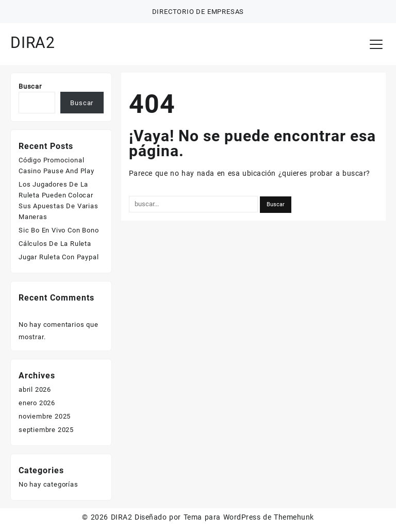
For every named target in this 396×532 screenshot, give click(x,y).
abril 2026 (35, 389)
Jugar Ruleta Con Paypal (59, 257)
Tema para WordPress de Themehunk (249, 517)
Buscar (30, 86)
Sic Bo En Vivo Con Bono (59, 230)
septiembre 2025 (46, 430)
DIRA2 (33, 43)
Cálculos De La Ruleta (55, 244)
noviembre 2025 (45, 416)
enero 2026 (37, 403)
